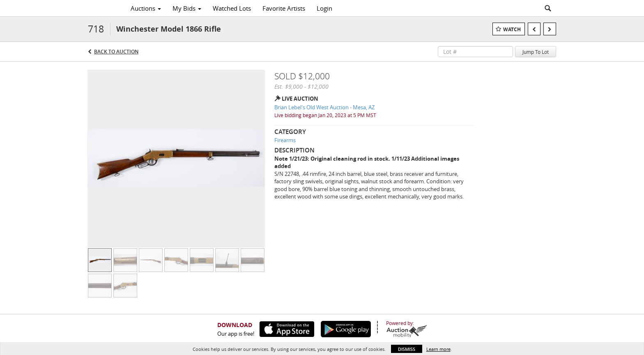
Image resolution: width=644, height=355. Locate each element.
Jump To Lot (536, 52)
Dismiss (407, 349)
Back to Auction (116, 52)
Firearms (285, 140)
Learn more (438, 349)
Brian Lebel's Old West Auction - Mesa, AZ (324, 107)
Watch (512, 29)
